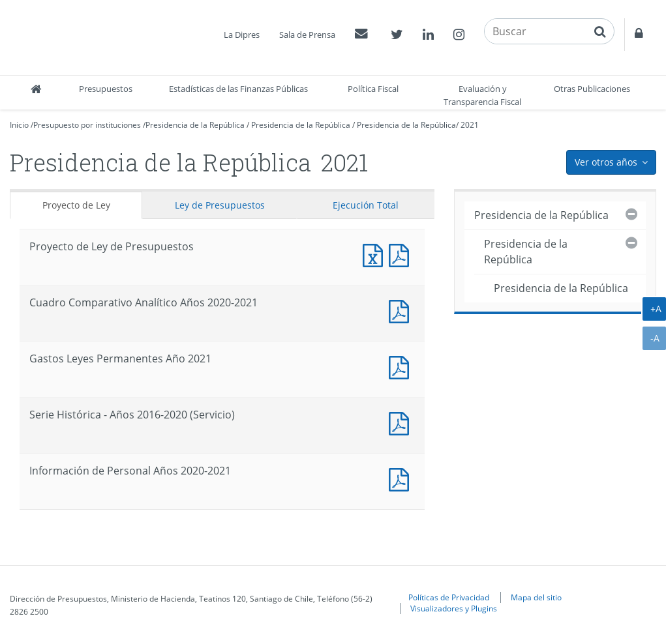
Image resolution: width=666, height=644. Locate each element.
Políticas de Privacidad (449, 597)
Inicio (19, 125)
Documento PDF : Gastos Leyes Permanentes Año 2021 (402, 366)
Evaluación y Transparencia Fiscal (482, 95)
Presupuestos (106, 89)
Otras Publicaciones (592, 89)
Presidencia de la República (195, 125)
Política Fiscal (373, 89)
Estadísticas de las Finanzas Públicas (238, 89)
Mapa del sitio (536, 597)
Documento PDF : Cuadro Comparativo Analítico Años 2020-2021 (402, 310)
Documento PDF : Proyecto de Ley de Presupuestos (402, 254)
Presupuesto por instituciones (87, 125)
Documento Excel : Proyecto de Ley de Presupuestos (376, 254)
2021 (470, 125)
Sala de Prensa (307, 35)
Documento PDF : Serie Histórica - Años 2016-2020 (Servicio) (402, 422)
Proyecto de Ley (76, 205)
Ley (220, 205)
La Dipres (242, 35)
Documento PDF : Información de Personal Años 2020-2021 (402, 478)
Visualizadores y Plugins (454, 608)
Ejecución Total (366, 205)
